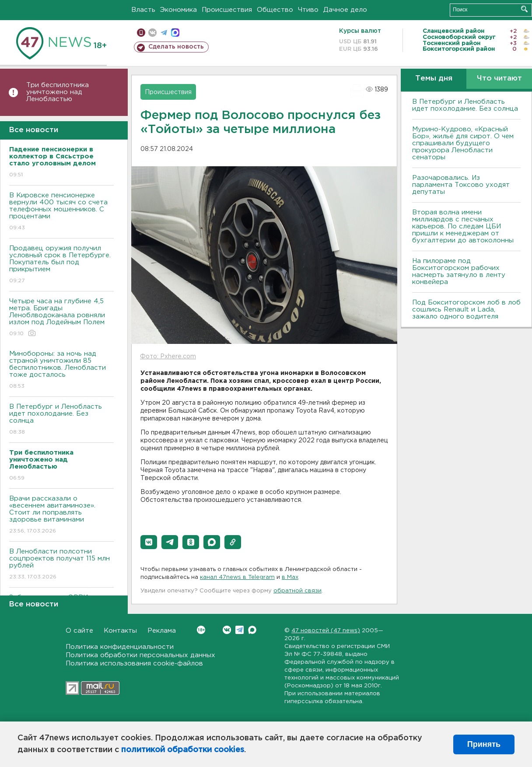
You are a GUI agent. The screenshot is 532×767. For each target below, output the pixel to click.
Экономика (178, 10)
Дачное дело (345, 10)
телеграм (164, 33)
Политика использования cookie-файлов (134, 664)
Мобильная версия (141, 33)
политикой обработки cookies (183, 750)
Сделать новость (176, 47)
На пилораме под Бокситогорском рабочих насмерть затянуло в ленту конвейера (459, 271)
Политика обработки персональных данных (140, 655)
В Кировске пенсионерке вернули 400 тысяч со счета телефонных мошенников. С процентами (61, 212)
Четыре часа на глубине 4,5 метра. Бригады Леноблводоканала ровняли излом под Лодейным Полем (61, 318)
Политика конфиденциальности (120, 647)
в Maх (290, 577)
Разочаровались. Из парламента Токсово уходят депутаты (461, 185)
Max (252, 630)
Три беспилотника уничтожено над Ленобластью (58, 92)
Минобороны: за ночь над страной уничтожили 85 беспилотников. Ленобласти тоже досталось (61, 370)
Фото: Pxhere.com (168, 357)
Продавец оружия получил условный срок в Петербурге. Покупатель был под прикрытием (61, 265)
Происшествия (227, 10)
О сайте (79, 631)
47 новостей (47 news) (326, 631)
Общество (275, 10)
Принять (484, 744)
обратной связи (297, 591)
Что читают (499, 79)
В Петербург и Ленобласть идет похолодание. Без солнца (61, 420)
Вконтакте (201, 630)
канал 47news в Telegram (237, 577)
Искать (524, 9)
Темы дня (434, 79)
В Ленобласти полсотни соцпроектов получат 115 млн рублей (61, 565)
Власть (143, 10)
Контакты (120, 631)
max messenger (175, 33)
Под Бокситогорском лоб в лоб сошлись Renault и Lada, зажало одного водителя (466, 310)
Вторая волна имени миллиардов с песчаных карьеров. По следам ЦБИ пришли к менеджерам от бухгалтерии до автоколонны (463, 226)
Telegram (240, 630)
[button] (149, 542)
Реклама (162, 631)
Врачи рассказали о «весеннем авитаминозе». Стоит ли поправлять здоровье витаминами (61, 515)
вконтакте (152, 33)
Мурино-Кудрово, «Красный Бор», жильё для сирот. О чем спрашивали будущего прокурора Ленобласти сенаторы (463, 143)
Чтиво (308, 10)
